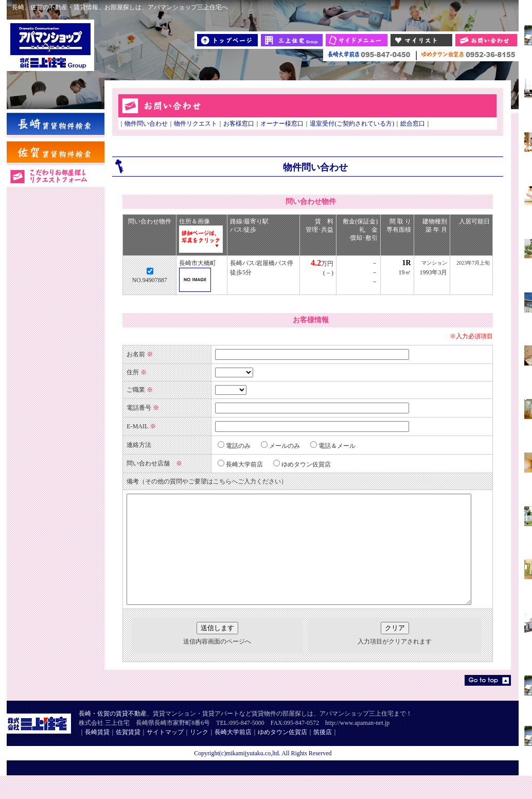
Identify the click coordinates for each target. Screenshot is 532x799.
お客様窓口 (233, 124)
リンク (199, 755)
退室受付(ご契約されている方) (346, 124)
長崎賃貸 (97, 755)
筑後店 (323, 755)
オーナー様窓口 (276, 124)
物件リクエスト (189, 124)
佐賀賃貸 (128, 755)
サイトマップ (165, 755)
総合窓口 (406, 124)
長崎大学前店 (233, 755)
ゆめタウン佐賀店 (282, 755)
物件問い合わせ (140, 124)
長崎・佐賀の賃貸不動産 (113, 737)
